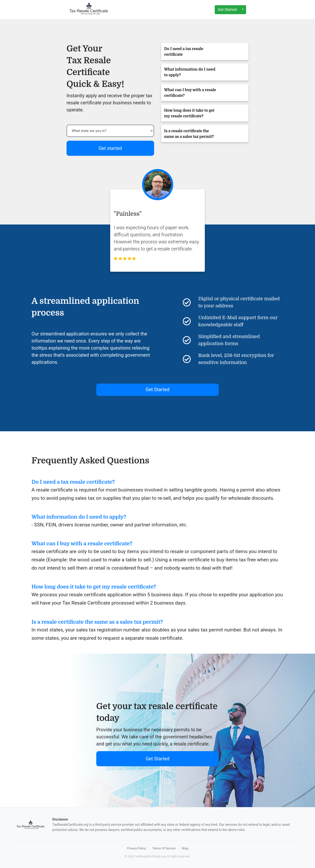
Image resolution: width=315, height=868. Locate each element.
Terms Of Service (164, 848)
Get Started (227, 10)
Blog (185, 848)
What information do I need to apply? (190, 72)
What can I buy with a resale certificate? (190, 93)
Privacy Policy (136, 848)
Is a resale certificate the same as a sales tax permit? (189, 134)
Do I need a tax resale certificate (184, 52)
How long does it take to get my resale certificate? (189, 113)
